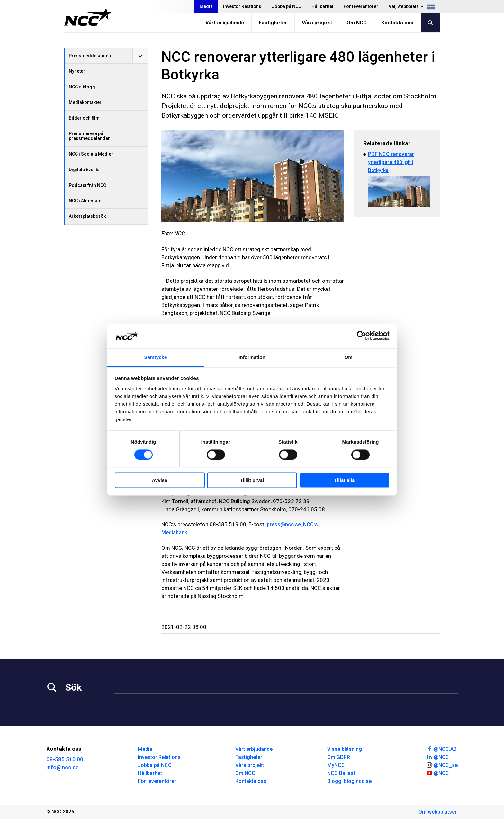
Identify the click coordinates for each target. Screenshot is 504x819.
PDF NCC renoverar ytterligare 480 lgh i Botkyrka (391, 162)
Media (206, 6)
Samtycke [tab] (156, 357)
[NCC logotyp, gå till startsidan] (88, 17)
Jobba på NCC (286, 6)
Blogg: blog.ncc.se (349, 781)
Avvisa (160, 480)
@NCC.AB (441, 749)
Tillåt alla (345, 480)
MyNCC (336, 765)
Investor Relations (242, 6)
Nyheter (77, 71)
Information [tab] (252, 357)
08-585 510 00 (65, 759)
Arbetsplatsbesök (87, 216)
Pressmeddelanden (90, 56)
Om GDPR (339, 757)
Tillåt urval (252, 480)
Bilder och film (84, 118)
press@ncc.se (284, 525)
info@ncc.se (63, 767)
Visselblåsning (345, 749)
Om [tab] (348, 357)
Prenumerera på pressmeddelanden (90, 136)
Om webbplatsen (438, 812)
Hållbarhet (322, 6)
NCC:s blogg (82, 87)
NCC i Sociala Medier (91, 154)
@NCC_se (442, 765)
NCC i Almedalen (86, 201)
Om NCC (357, 23)
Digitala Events (84, 170)
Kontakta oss (397, 23)
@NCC (438, 757)
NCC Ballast (341, 773)
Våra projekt (317, 23)
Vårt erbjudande (225, 23)
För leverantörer (361, 6)
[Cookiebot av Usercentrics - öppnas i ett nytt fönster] (361, 336)
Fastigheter (273, 23)
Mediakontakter (85, 102)
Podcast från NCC (87, 185)
